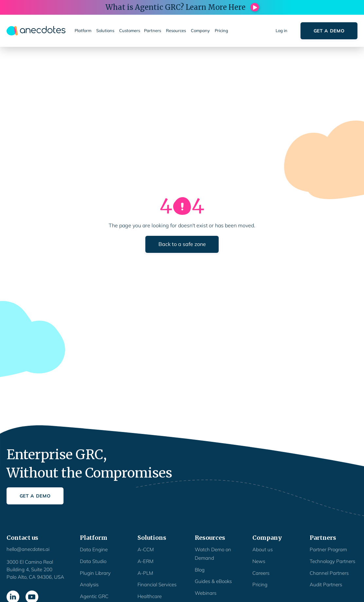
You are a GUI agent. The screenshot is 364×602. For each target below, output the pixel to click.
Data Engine (94, 549)
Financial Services (157, 584)
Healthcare (150, 596)
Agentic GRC (94, 596)
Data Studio (93, 561)
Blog (200, 570)
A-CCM (146, 549)
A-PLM (145, 573)
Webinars (206, 593)
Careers (261, 573)
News (259, 561)
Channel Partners (329, 573)
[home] (36, 31)
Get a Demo (329, 31)
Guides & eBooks (213, 581)
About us (263, 549)
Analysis (89, 584)
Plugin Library (95, 573)
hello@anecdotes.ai (28, 549)
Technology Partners (332, 561)
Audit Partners (326, 584)
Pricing (260, 584)
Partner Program (328, 549)
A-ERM (146, 561)
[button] (83, 31)
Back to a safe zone (182, 244)
